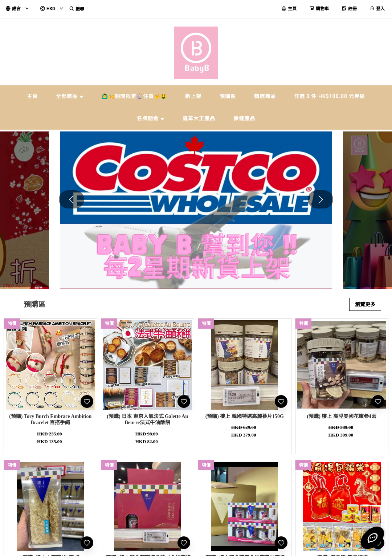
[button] (320, 199)
